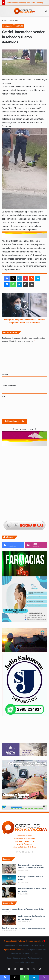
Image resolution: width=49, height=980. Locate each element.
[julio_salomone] (24, 716)
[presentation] (22, 411)
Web (4, 397)
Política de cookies (31, 954)
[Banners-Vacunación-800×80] (24, 809)
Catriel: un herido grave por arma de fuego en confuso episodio (24, 928)
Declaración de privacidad (17, 958)
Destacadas (14, 20)
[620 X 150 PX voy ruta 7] (24, 436)
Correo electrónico (10, 386)
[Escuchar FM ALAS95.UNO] (24, 525)
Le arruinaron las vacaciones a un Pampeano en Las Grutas (23, 909)
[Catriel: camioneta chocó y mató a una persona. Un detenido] (9, 920)
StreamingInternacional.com (35, 950)
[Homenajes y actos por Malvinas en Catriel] (9, 880)
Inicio (5, 20)
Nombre (6, 374)
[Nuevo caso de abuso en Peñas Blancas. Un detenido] (9, 892)
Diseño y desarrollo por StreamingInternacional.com (24, 945)
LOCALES (19, 26)
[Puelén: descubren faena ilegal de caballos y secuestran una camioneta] (9, 869)
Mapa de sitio (16, 954)
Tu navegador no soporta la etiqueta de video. (24, 732)
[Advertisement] (24, 461)
